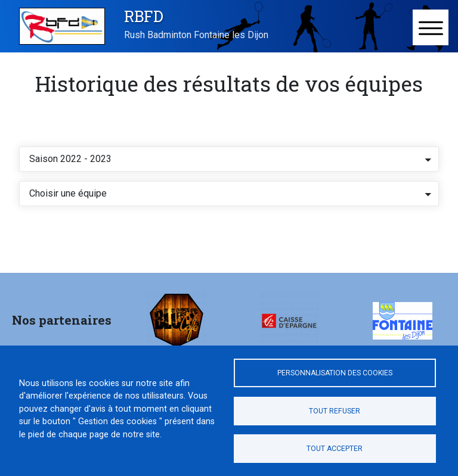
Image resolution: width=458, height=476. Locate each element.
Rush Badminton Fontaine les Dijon (196, 35)
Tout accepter (335, 449)
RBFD (144, 16)
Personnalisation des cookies (335, 373)
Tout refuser (335, 411)
